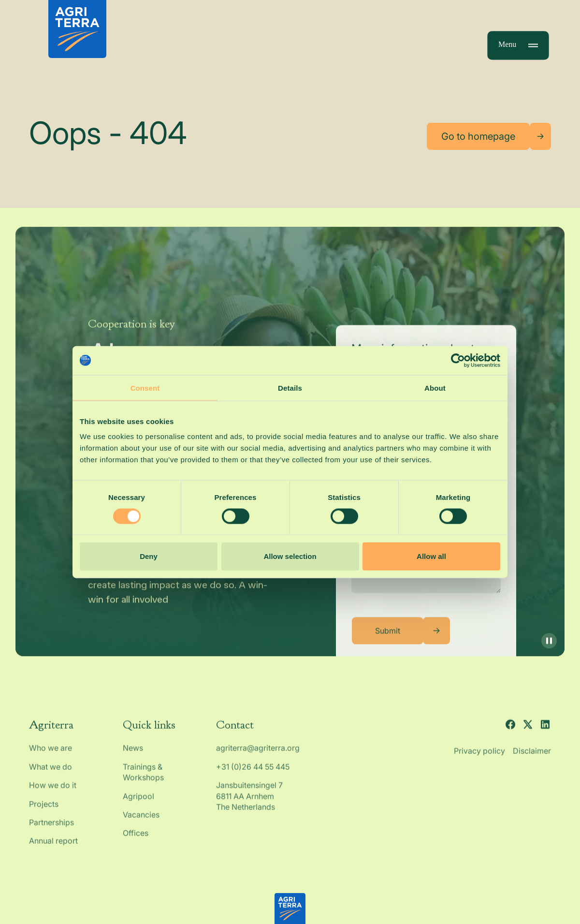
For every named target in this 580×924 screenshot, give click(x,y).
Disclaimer (532, 756)
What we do (51, 772)
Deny (149, 556)
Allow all (431, 556)
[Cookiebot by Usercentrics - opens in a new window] (458, 360)
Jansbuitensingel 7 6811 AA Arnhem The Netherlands (250, 801)
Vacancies (141, 820)
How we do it (53, 791)
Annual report (53, 846)
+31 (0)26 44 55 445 (253, 772)
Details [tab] (290, 388)
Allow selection (290, 556)
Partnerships (51, 828)
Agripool (138, 801)
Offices (136, 838)
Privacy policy (479, 756)
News (133, 753)
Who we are (51, 753)
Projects (44, 809)
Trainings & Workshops (143, 777)
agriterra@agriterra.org (258, 753)
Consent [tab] (145, 388)
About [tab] (435, 388)
